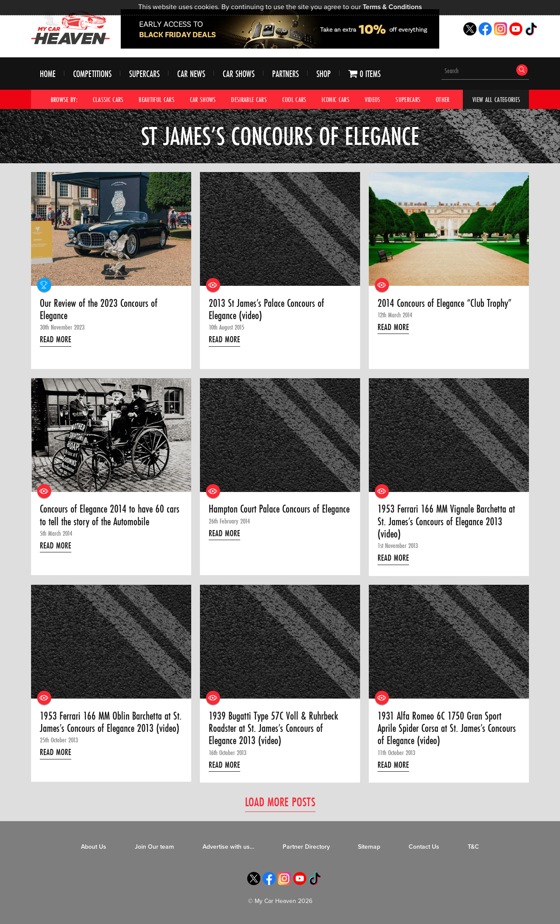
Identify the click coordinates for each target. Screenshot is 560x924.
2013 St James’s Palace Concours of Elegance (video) (266, 310)
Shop (324, 74)
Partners (285, 74)
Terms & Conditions (392, 7)
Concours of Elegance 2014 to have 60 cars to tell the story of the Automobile (110, 515)
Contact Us (424, 847)
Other (443, 99)
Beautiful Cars (157, 99)
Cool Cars (294, 99)
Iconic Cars (336, 99)
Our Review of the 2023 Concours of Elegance (99, 310)
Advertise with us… (228, 847)
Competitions (92, 74)
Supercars (144, 74)
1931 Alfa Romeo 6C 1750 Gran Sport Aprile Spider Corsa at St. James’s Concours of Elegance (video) (447, 729)
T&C (473, 847)
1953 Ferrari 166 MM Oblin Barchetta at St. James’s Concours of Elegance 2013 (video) (111, 722)
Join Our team (154, 847)
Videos (373, 99)
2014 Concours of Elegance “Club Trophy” (444, 303)
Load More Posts (280, 802)
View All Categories (496, 99)
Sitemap (369, 847)
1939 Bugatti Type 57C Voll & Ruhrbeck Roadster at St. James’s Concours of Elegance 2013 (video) (273, 729)
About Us (94, 847)
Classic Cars (108, 99)
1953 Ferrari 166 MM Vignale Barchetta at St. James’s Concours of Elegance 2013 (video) (446, 522)
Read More (56, 339)
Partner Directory (306, 847)
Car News (191, 74)
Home (48, 74)
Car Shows (239, 74)
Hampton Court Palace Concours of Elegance (279, 509)
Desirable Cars (249, 99)
